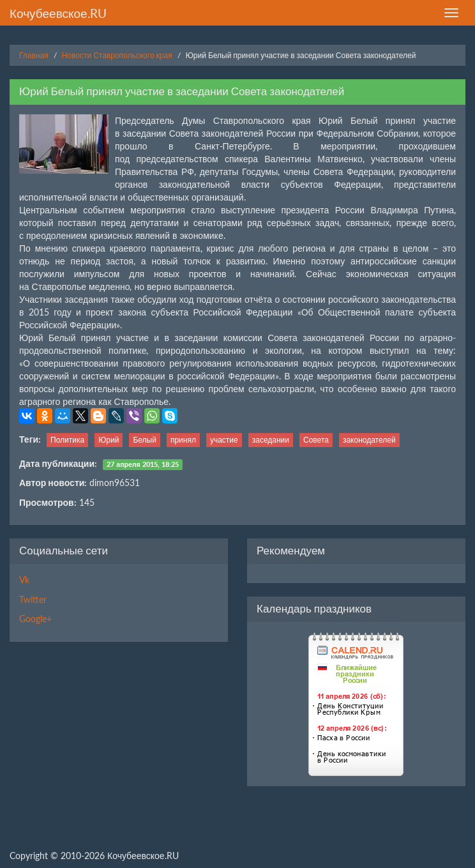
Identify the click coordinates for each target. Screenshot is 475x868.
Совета (316, 440)
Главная (34, 55)
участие (224, 440)
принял (183, 440)
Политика (67, 440)
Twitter (33, 599)
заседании (271, 440)
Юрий (109, 440)
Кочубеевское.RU (58, 13)
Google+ (35, 619)
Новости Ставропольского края (117, 55)
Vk (24, 580)
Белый (144, 440)
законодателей (369, 440)
